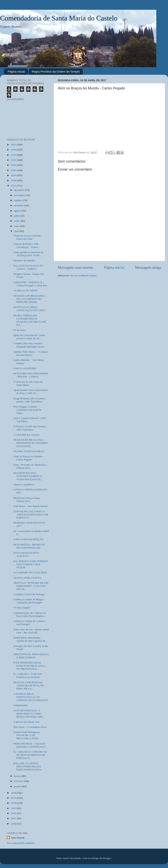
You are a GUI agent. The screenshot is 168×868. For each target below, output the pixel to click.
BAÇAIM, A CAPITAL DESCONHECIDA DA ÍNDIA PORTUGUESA (28, 766)
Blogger (107, 858)
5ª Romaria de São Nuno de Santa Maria (28, 383)
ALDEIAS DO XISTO (26, 290)
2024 (14, 150)
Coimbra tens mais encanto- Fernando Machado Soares (29, 345)
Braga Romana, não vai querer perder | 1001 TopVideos (30, 400)
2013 (14, 808)
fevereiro (19, 781)
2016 (14, 793)
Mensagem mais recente (76, 267)
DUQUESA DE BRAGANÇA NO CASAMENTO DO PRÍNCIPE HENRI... (29, 299)
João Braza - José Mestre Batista (31, 506)
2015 (14, 798)
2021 (14, 165)
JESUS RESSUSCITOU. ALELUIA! (27, 554)
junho (17, 221)
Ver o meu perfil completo (21, 843)
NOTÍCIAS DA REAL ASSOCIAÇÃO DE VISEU (30, 309)
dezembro (20, 190)
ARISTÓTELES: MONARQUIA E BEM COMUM (31, 656)
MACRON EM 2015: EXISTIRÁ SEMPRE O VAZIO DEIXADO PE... (28, 476)
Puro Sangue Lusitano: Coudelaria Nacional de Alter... (27, 410)
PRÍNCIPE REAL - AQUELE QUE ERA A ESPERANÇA (30, 745)
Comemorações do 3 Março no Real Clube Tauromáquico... (30, 614)
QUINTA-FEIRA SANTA (27, 578)
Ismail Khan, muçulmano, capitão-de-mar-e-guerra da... (30, 639)
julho (17, 216)
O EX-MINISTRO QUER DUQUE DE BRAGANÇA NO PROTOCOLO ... (29, 666)
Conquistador (21, 705)
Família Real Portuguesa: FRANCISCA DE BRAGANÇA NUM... (27, 735)
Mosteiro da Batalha (24, 260)
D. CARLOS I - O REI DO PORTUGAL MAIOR (28, 675)
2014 (14, 803)
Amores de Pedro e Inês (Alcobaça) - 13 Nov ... (27, 245)
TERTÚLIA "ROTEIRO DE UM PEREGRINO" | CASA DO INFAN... (31, 586)
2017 (14, 186)
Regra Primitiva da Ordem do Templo (56, 72)
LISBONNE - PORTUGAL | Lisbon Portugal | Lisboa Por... (31, 284)
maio (17, 226)
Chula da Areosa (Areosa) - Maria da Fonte (28, 237)
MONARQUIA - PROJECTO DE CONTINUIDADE (29, 546)
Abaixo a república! (24, 484)
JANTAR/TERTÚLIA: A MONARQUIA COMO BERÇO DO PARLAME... (29, 714)
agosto (18, 211)
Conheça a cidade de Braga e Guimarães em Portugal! (29, 601)
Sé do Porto (20, 330)
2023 (14, 155)
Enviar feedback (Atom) (84, 275)
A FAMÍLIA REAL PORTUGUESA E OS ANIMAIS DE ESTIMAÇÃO (31, 697)
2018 (14, 180)
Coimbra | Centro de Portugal (29, 594)
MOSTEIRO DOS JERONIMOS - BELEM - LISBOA (31, 375)
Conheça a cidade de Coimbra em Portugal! (29, 623)
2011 (14, 818)
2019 (14, 175)
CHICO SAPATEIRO (25, 368)
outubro (18, 200)
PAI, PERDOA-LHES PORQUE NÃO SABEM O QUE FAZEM (31, 564)
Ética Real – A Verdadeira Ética (30, 727)
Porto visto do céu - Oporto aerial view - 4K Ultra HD (31, 631)
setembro (19, 205)
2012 (14, 813)
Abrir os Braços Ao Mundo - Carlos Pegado (29, 458)
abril (17, 231)
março (18, 776)
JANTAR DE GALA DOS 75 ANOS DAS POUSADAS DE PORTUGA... (31, 514)
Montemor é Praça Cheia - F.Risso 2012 (27, 499)
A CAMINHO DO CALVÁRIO (30, 572)
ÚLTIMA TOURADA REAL (29, 451)
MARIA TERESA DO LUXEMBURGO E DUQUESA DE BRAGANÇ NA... (30, 320)
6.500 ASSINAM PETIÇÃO (29, 539)
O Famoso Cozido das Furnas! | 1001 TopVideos (30, 428)
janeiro (18, 786)
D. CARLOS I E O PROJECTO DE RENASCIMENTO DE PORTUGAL (30, 755)
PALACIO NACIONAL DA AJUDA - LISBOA (28, 267)
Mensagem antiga (148, 267)
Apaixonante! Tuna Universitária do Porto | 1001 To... (31, 392)
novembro (20, 195)
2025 (14, 145)
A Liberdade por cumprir (27, 435)
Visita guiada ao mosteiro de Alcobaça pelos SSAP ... (29, 254)
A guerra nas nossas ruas (26, 722)
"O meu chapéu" (22, 608)
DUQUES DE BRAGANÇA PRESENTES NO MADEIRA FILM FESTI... (31, 443)
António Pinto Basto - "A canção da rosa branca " (31, 353)
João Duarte (18, 838)
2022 (14, 160)
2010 (14, 824)
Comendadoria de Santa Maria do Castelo (59, 18)
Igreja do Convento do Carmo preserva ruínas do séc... (29, 337)
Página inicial (16, 72)
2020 (14, 170)
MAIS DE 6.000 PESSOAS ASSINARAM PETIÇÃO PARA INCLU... (29, 685)
